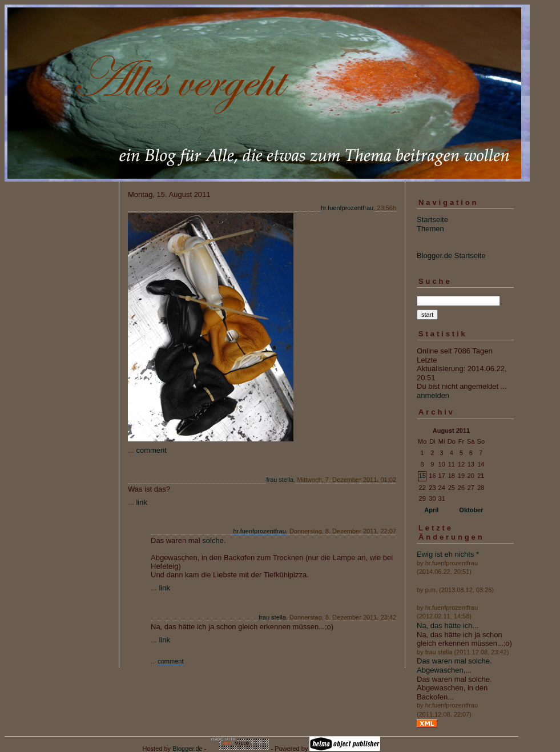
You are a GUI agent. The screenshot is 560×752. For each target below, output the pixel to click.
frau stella (280, 480)
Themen (430, 229)
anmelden (433, 395)
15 (422, 476)
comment (151, 450)
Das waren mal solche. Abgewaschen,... (454, 665)
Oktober (471, 510)
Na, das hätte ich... (448, 626)
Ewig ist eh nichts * (448, 554)
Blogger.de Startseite (451, 256)
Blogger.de (188, 749)
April (431, 510)
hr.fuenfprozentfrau (347, 208)
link (142, 502)
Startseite (432, 220)
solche (213, 540)
